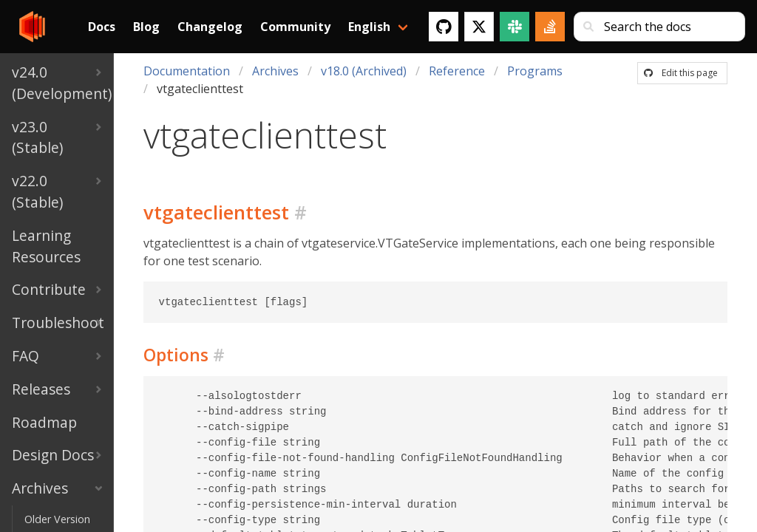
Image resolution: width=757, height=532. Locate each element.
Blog (146, 27)
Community (295, 27)
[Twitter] (479, 27)
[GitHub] (444, 27)
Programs (535, 71)
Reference (457, 71)
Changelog (210, 27)
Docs (102, 27)
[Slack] (515, 27)
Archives (275, 71)
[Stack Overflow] (550, 27)
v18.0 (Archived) (364, 71)
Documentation (187, 71)
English (369, 27)
